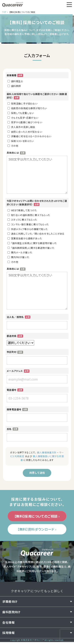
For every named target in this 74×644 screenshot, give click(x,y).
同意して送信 (37, 473)
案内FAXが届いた (18, 257)
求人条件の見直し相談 (21, 127)
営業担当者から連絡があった (25, 238)
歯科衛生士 (15, 81)
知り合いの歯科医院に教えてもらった (29, 215)
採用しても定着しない (21, 113)
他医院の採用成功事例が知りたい (27, 108)
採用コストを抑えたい (21, 141)
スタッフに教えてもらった (22, 220)
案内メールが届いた (20, 252)
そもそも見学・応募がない (23, 118)
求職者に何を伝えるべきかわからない (29, 136)
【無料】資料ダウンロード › (37, 531)
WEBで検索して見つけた (22, 210)
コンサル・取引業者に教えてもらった (28, 224)
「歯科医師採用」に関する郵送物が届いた (31, 248)
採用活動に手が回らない (22, 103)
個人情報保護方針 (47, 452)
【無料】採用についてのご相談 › (37, 517)
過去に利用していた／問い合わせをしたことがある (36, 234)
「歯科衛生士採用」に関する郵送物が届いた (32, 243)
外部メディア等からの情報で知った (28, 229)
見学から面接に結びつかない (25, 122)
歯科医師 (14, 86)
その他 (13, 146)
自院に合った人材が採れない (25, 132)
